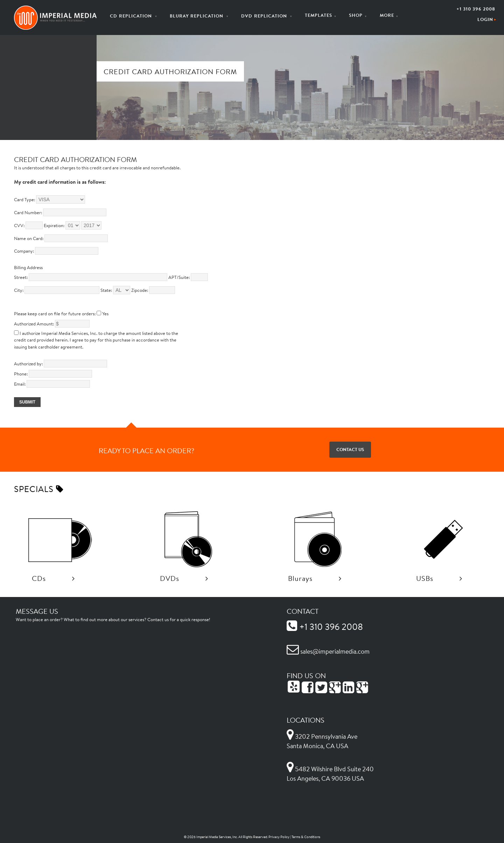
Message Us (37, 611)
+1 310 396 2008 (476, 9)
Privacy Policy (279, 837)
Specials (39, 489)
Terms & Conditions (306, 837)
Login (485, 19)
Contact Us (350, 449)
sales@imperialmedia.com (328, 651)
